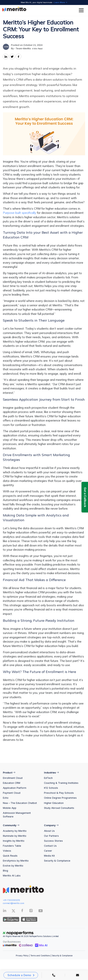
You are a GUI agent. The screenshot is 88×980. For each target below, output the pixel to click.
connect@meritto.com (14, 903)
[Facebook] (22, 911)
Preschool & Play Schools (59, 793)
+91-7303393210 (11, 900)
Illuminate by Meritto (15, 836)
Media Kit (49, 856)
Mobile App (10, 808)
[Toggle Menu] (82, 10)
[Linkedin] (5, 911)
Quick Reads (10, 856)
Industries (51, 773)
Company (51, 825)
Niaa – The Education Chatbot (20, 803)
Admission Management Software (17, 815)
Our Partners (51, 836)
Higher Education (54, 803)
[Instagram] (31, 911)
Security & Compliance (57, 861)
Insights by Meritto (14, 841)
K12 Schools (51, 788)
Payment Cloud (12, 793)
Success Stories (53, 841)
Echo (6, 798)
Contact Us (50, 846)
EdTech (48, 778)
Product (9, 773)
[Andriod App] (11, 919)
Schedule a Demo (19, 975)
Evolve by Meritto (13, 866)
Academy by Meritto (15, 831)
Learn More (61, 2)
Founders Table (12, 846)
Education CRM (12, 783)
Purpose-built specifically (20, 213)
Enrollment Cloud (13, 778)
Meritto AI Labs (12, 876)
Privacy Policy (22, 956)
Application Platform (15, 788)
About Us (49, 831)
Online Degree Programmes (60, 798)
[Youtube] (41, 912)
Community (11, 825)
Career (48, 851)
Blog (5, 871)
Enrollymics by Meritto (16, 861)
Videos (7, 851)
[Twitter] (16, 911)
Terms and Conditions (40, 956)
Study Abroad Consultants (59, 808)
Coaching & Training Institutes (61, 783)
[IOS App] (29, 919)
